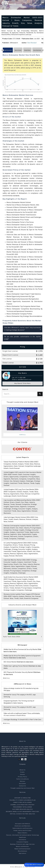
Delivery (23, 781)
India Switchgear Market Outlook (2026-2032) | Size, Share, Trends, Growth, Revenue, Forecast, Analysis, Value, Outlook (21, 520)
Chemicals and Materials (22, 826)
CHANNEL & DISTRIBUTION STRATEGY (22, 805)
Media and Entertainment (22, 849)
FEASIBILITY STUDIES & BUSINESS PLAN (22, 800)
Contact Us (23, 786)
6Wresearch (18, 867)
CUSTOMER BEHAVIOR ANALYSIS (22, 809)
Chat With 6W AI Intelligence (34, 865)
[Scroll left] (2, 50)
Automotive (22, 840)
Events (22, 772)
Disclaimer (23, 784)
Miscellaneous (23, 851)
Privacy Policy (22, 777)
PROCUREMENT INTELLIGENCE (23, 807)
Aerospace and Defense (22, 824)
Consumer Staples (22, 842)
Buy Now (23, 367)
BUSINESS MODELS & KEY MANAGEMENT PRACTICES (22, 812)
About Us (22, 770)
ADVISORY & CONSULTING (22, 798)
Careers (22, 775)
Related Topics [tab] (27, 50)
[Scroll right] (43, 50)
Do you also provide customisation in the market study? (23, 338)
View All (23, 435)
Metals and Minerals (22, 847)
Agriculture (22, 853)
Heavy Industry (22, 833)
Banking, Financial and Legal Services (22, 844)
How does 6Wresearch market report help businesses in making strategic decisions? (23, 329)
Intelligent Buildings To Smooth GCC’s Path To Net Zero (22, 720)
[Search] (39, 3)
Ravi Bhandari (32, 43)
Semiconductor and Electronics (23, 828)
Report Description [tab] (8, 50)
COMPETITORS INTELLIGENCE (23, 802)
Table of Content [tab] (18, 50)
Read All (7, 678)
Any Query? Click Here (22, 383)
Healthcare (23, 837)
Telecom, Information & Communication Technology (22, 835)
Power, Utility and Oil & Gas (22, 831)
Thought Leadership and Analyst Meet (22, 788)
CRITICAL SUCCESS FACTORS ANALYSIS (23, 814)
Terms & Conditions (23, 779)
